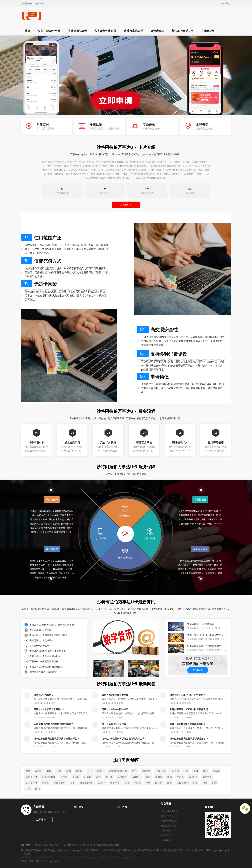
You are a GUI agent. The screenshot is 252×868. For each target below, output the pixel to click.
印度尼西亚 (182, 783)
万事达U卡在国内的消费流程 (44, 661)
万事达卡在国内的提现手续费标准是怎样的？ (57, 739)
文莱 (72, 783)
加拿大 (76, 845)
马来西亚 (136, 777)
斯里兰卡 (207, 777)
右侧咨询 (198, 670)
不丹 (196, 771)
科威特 (88, 777)
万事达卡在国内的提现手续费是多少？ (189, 739)
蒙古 (148, 777)
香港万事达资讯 (134, 31)
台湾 (214, 783)
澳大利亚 (43, 845)
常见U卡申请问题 (105, 31)
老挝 (98, 777)
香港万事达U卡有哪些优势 (201, 624)
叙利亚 (102, 783)
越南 (205, 783)
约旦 (195, 783)
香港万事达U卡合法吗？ (42, 640)
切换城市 (39, 3)
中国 (28, 771)
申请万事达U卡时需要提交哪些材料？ (48, 635)
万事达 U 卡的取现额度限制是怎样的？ (53, 724)
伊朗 (148, 783)
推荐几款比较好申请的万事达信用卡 (48, 651)
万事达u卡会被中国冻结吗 (115, 709)
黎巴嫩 (109, 777)
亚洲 (90, 771)
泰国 (68, 771)
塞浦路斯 (193, 777)
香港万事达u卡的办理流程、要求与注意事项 (52, 625)
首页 (27, 31)
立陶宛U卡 (208, 31)
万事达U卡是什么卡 (39, 646)
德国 (51, 845)
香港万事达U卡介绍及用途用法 (45, 656)
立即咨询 (41, 820)
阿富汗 (100, 771)
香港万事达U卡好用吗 (40, 630)
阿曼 (134, 771)
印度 (169, 783)
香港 (28, 789)
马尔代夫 (122, 777)
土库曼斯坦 (59, 783)
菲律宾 (39, 771)
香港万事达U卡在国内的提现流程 (46, 667)
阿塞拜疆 (146, 771)
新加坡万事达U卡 (183, 31)
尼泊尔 (180, 777)
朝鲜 (205, 771)
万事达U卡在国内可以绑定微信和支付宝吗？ (124, 739)
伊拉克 (137, 783)
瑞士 (99, 845)
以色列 (159, 783)
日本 (59, 771)
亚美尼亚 (115, 783)
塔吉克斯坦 (31, 783)
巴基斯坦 (160, 771)
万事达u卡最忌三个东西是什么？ (50, 709)
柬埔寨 (64, 777)
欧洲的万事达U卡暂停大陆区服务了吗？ (190, 709)
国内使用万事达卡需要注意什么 (45, 672)
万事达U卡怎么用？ (44, 695)
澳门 (37, 789)
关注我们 (226, 3)
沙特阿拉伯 (27, 3)
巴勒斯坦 (174, 771)
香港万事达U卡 (77, 31)
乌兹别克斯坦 (87, 783)
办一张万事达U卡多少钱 (114, 724)
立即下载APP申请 (49, 31)
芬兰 (64, 845)
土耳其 (45, 783)
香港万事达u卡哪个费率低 (115, 695)
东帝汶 (216, 771)
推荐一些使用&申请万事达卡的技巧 (205, 635)
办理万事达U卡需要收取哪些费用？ (188, 724)
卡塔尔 (76, 777)
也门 (127, 783)
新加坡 (79, 771)
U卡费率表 (157, 31)
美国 (82, 845)
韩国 (49, 771)
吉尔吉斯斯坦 (49, 777)
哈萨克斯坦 (31, 777)
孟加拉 (159, 777)
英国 (117, 845)
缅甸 (169, 777)
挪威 (88, 845)
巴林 (186, 771)
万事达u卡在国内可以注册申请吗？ (188, 695)
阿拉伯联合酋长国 (118, 771)
